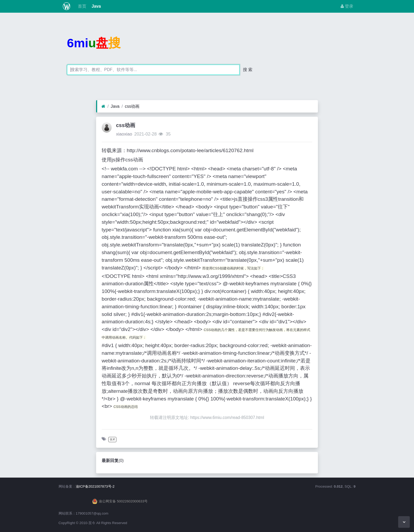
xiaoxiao (124, 134)
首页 (81, 6)
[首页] (103, 106)
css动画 (132, 106)
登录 (347, 6)
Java (96, 6)
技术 (112, 439)
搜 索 (248, 70)
